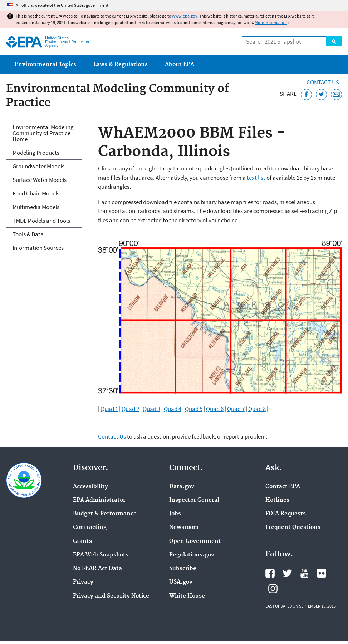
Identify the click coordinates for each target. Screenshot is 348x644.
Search (334, 41)
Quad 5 (194, 409)
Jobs (175, 514)
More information (271, 22)
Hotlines (277, 500)
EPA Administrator (99, 500)
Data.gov (182, 487)
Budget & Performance (105, 514)
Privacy (83, 582)
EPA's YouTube (304, 573)
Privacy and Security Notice (111, 596)
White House (187, 596)
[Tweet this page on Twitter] (321, 95)
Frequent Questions (293, 527)
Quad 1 (109, 409)
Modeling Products (36, 153)
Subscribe (183, 569)
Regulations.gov (192, 555)
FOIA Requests (286, 514)
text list (256, 178)
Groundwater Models (38, 166)
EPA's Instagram (273, 589)
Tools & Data (28, 234)
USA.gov (181, 582)
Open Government (195, 541)
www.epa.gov (185, 16)
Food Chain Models (36, 193)
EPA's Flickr (322, 573)
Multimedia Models (36, 207)
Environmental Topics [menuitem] (45, 65)
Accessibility (90, 487)
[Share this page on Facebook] (306, 95)
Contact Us (323, 82)
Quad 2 (130, 409)
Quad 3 (151, 409)
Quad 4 (173, 409)
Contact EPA (283, 487)
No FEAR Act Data (97, 569)
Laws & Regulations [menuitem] (121, 65)
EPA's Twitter (287, 573)
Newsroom (184, 527)
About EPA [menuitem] (180, 65)
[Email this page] (336, 95)
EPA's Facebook (270, 573)
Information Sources (38, 248)
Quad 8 (257, 409)
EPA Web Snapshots (101, 555)
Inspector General (194, 500)
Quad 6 (215, 409)
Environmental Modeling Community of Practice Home (43, 133)
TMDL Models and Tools (41, 221)
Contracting (90, 527)
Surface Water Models (40, 180)
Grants (82, 541)
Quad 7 (236, 409)
